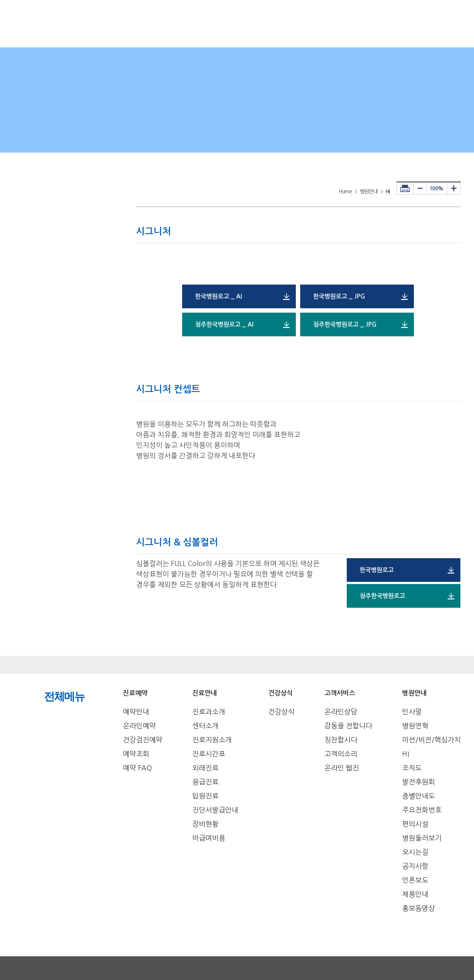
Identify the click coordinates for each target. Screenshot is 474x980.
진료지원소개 (212, 740)
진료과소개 (209, 712)
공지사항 (415, 866)
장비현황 (205, 824)
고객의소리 (341, 754)
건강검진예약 (143, 740)
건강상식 (281, 712)
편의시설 (415, 824)
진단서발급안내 (215, 810)
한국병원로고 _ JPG (339, 296)
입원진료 (205, 796)
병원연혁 (415, 726)
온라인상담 (341, 712)
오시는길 (415, 852)
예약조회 (136, 754)
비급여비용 (209, 838)
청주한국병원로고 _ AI (224, 324)
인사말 (412, 712)
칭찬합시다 (341, 740)
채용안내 (415, 894)
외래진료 (205, 768)
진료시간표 (209, 754)
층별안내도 (418, 796)
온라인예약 (139, 726)
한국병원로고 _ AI (218, 296)
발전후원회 (418, 782)
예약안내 (136, 712)
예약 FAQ (137, 768)
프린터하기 (405, 188)
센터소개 (205, 726)
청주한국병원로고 (382, 596)
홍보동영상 (418, 908)
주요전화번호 (422, 810)
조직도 (412, 768)
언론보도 (415, 880)
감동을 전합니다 (348, 726)
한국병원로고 (377, 570)
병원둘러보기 (422, 838)
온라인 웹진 (342, 768)
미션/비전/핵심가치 (431, 740)
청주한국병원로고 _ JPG (345, 324)
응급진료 (205, 782)
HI (406, 754)
